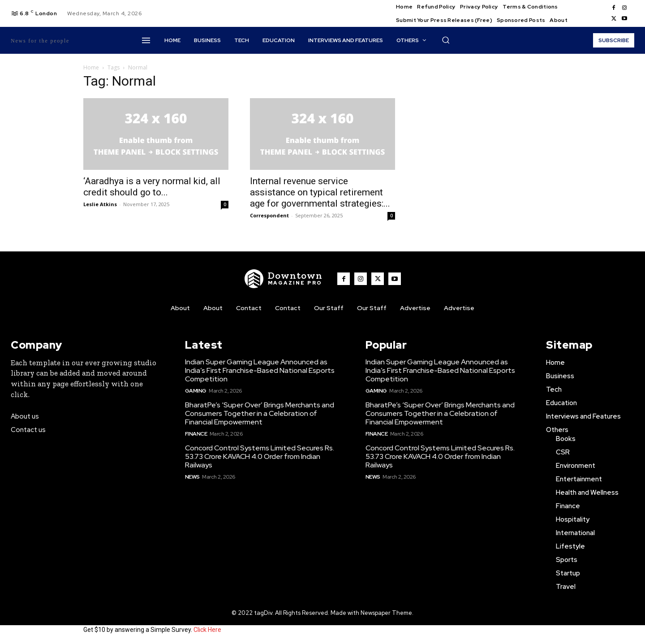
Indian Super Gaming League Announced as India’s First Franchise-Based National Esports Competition (260, 370)
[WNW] (284, 279)
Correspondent (269, 215)
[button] (446, 40)
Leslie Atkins (100, 204)
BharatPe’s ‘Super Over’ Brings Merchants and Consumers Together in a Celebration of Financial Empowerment (260, 413)
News (192, 477)
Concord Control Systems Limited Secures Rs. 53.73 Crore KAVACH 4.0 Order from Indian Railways (260, 456)
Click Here (207, 630)
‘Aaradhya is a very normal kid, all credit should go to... (152, 187)
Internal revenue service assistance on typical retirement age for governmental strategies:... (320, 192)
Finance (196, 434)
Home (91, 67)
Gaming (196, 391)
